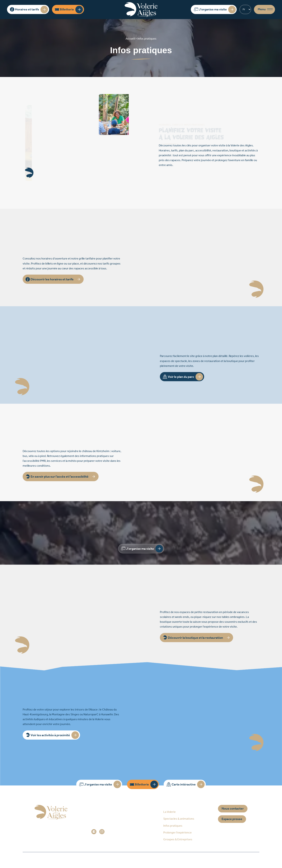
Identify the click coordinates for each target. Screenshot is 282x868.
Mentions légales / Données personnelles (144, 860)
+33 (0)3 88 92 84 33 (109, 822)
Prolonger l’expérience (178, 833)
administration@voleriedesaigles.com (115, 827)
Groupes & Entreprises (178, 839)
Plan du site (96, 860)
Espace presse (232, 819)
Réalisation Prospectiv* (200, 860)
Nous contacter (233, 809)
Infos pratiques (173, 826)
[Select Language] (245, 9)
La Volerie (170, 812)
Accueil (72, 860)
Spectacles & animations (179, 819)
